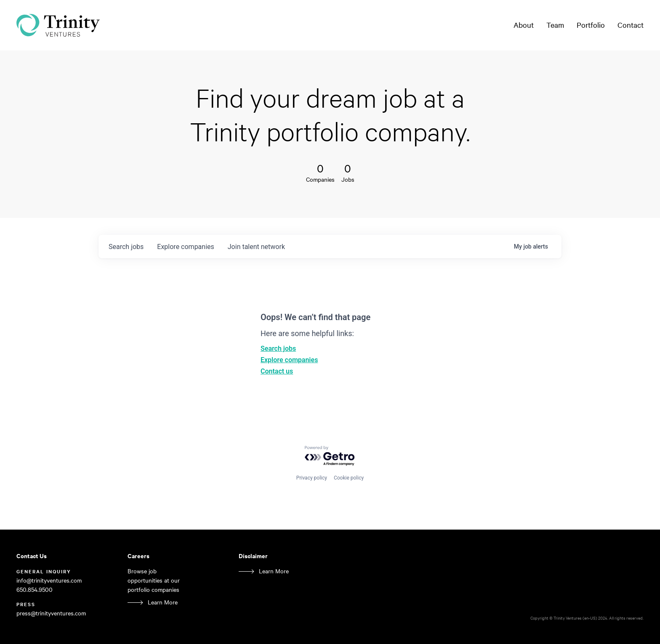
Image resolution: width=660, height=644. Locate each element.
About (524, 25)
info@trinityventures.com (49, 580)
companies (185, 247)
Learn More (163, 602)
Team (555, 25)
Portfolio (591, 25)
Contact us (277, 371)
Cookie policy (349, 478)
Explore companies (289, 360)
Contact (631, 25)
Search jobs (278, 349)
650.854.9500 (35, 590)
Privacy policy (312, 478)
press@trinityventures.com (51, 613)
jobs (126, 247)
